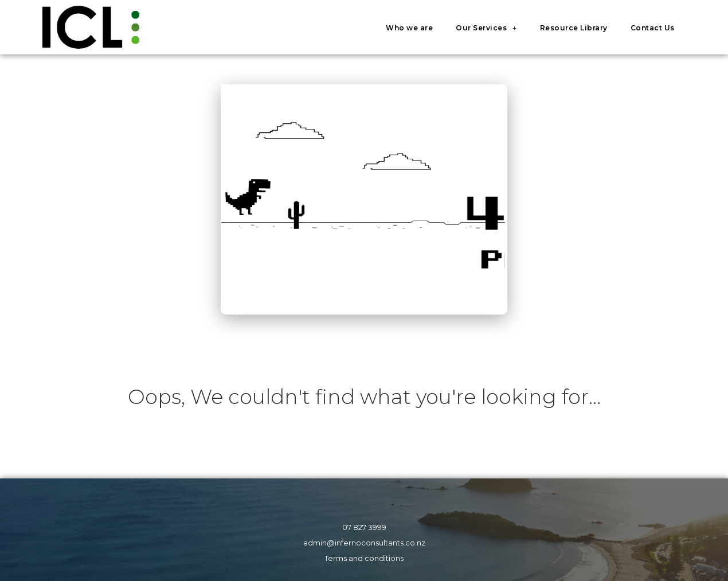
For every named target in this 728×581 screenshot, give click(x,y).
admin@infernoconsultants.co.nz (364, 543)
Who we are (409, 28)
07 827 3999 (364, 527)
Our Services (486, 28)
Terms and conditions (364, 558)
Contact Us (653, 28)
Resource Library (574, 28)
